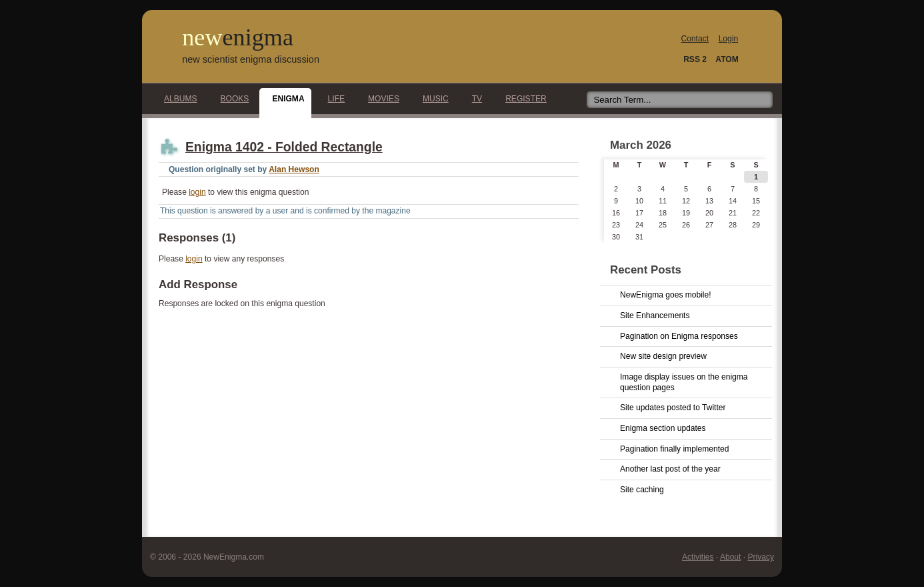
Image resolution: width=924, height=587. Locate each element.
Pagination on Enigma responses (679, 336)
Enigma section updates (663, 428)
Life (333, 99)
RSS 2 (695, 59)
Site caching (642, 490)
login (197, 192)
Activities (698, 557)
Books (231, 99)
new (238, 37)
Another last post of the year (670, 469)
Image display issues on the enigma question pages (684, 382)
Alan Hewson (294, 169)
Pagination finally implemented (674, 449)
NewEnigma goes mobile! (666, 295)
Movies (380, 99)
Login (728, 39)
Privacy (761, 557)
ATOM (727, 59)
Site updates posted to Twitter (673, 408)
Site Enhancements (655, 316)
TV (473, 99)
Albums (177, 99)
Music (432, 99)
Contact (695, 39)
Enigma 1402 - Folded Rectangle (284, 147)
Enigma (284, 99)
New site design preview (663, 356)
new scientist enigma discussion (251, 59)
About (730, 557)
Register (522, 99)
